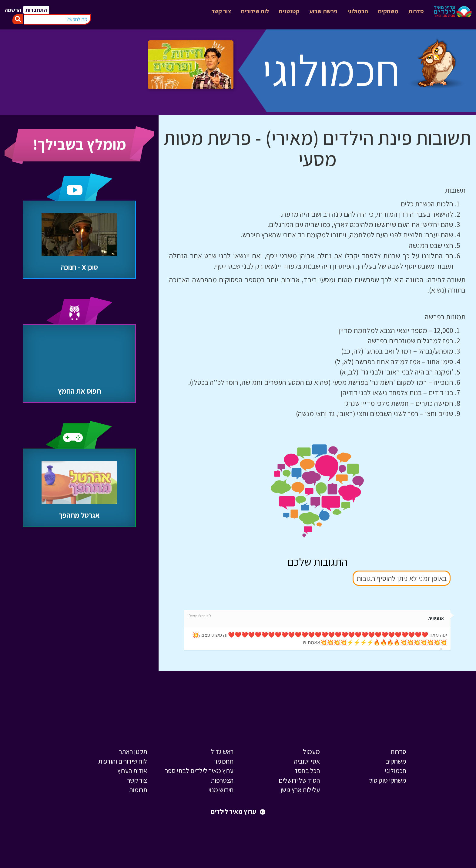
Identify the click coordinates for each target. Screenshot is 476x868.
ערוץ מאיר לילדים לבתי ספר (199, 771)
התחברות (36, 10)
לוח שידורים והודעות (123, 761)
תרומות (138, 790)
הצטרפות (222, 780)
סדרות (416, 11)
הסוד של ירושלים (299, 780)
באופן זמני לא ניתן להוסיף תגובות (402, 578)
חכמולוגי (358, 11)
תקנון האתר (133, 751)
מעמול (311, 751)
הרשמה (13, 10)
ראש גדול (222, 751)
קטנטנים (289, 11)
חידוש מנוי (221, 790)
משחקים (388, 11)
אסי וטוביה (307, 761)
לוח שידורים (255, 11)
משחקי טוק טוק (387, 780)
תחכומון (224, 761)
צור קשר (221, 11)
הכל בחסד (307, 771)
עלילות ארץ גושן (300, 790)
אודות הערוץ (132, 771)
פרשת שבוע (323, 11)
